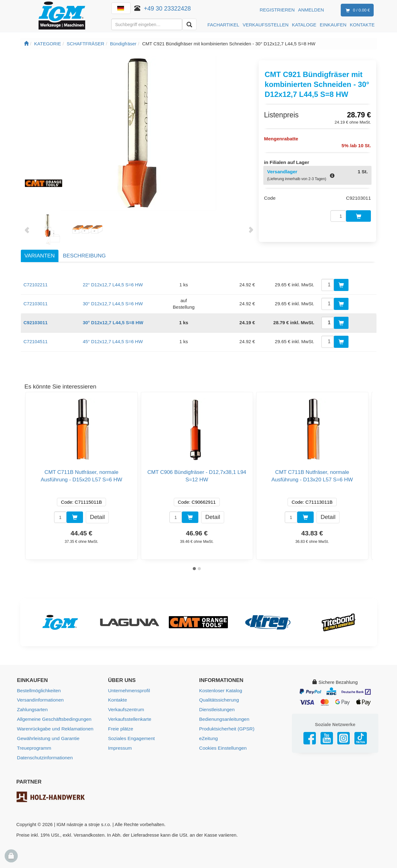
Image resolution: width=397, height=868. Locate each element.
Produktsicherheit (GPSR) (226, 728)
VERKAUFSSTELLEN (265, 25)
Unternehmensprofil (129, 691)
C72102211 (36, 285)
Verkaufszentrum (126, 709)
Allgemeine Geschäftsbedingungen (53, 718)
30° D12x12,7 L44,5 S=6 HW (113, 304)
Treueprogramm (34, 746)
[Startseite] (26, 44)
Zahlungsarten (32, 709)
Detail (97, 517)
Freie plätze (120, 728)
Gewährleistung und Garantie (47, 737)
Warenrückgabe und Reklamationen (54, 728)
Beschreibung (84, 256)
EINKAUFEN (333, 25)
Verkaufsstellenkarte (129, 718)
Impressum (120, 746)
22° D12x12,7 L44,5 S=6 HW (113, 285)
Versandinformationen (40, 700)
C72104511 (36, 341)
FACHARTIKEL (223, 25)
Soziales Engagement (131, 737)
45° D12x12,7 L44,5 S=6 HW (113, 341)
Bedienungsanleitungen (224, 718)
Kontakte (117, 700)
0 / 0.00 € (356, 10)
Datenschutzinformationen (44, 756)
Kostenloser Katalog (220, 691)
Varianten (40, 256)
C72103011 (36, 304)
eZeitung (208, 737)
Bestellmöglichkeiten (38, 691)
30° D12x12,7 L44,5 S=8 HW (113, 323)
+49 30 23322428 (167, 8)
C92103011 (36, 323)
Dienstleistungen (217, 709)
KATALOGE (304, 25)
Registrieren (277, 10)
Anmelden (311, 10)
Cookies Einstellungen (222, 746)
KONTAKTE (362, 25)
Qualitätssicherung (219, 700)
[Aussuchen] (189, 24)
